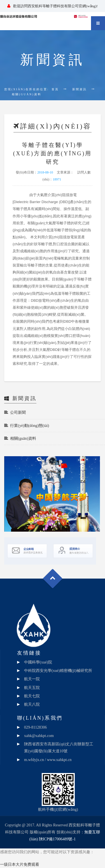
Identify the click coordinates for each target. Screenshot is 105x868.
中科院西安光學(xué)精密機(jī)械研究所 (58, 671)
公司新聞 (15, 412)
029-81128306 (35, 727)
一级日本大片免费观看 (20, 865)
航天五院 (32, 688)
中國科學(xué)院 (38, 662)
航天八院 (32, 704)
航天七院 (32, 696)
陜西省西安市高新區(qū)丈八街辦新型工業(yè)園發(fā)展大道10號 (59, 748)
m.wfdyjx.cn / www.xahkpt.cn (48, 760)
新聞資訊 (80, 89)
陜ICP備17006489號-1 (57, 839)
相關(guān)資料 (20, 438)
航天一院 (32, 679)
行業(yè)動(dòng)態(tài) (27, 426)
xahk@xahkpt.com (39, 736)
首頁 (55, 89)
